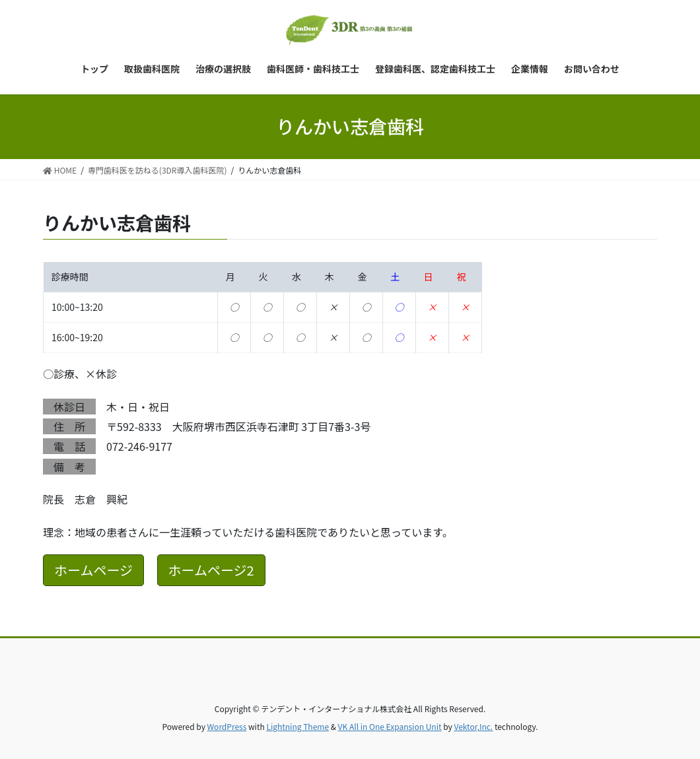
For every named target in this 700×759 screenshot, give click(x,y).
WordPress (227, 726)
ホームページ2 (211, 570)
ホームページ (93, 570)
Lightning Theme (297, 726)
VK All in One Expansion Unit (390, 726)
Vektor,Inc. (473, 726)
